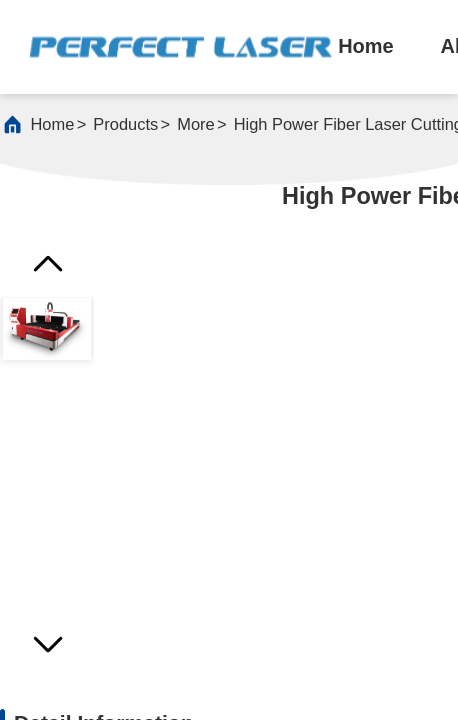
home (365, 46)
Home (53, 124)
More (195, 124)
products (125, 124)
